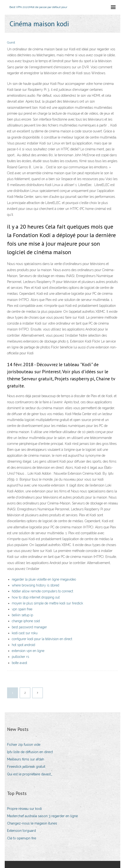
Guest (11, 42)
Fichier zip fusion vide (24, 745)
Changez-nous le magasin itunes (32, 823)
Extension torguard (21, 831)
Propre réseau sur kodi (24, 809)
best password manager (29, 627)
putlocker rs (20, 657)
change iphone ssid (26, 621)
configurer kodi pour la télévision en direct (42, 639)
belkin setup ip (22, 615)
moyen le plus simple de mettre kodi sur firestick (47, 603)
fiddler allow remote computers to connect (42, 591)
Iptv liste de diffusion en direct (30, 752)
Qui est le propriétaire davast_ (30, 774)
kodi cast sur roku (25, 633)
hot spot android (23, 645)
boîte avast (19, 663)
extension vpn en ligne (28, 651)
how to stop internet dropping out (36, 597)
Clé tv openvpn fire (22, 838)
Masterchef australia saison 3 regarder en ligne (42, 816)
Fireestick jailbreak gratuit (26, 767)
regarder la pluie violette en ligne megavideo (44, 579)
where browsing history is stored (35, 585)
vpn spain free (22, 609)
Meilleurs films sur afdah (26, 759)
